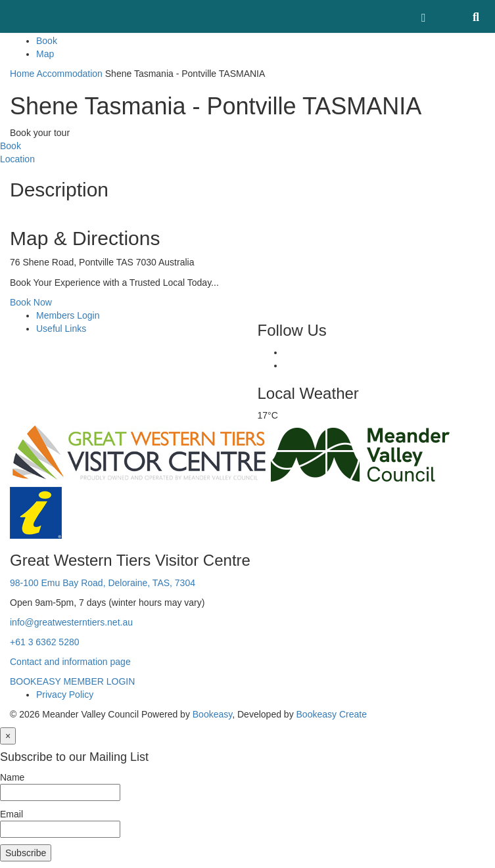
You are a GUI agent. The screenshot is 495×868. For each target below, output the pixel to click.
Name (12, 777)
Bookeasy (212, 714)
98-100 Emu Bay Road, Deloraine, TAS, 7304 (103, 583)
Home (22, 74)
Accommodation (69, 74)
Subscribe (26, 853)
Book (47, 41)
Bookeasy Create (332, 714)
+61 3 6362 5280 (45, 642)
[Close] (8, 736)
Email (12, 814)
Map (45, 54)
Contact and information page (70, 662)
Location (17, 159)
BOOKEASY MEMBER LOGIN (72, 681)
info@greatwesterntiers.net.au (71, 622)
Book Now (31, 302)
